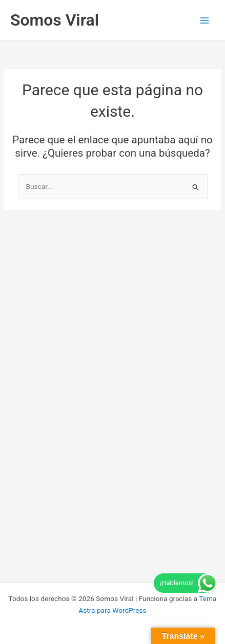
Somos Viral (55, 20)
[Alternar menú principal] (205, 20)
